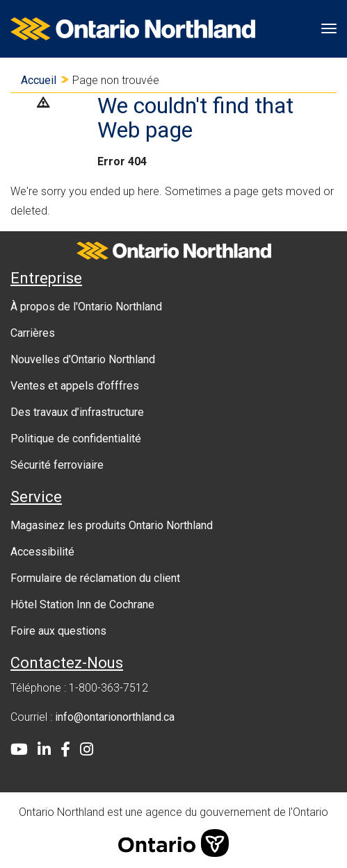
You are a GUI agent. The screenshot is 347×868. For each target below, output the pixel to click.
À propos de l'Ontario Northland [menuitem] (86, 307)
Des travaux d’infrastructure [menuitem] (77, 412)
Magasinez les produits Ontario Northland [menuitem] (112, 525)
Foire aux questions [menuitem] (58, 631)
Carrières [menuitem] (33, 333)
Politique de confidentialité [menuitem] (76, 439)
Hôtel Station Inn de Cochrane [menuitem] (82, 604)
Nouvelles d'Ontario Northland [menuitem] (83, 359)
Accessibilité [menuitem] (42, 552)
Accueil (39, 80)
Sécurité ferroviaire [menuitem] (57, 465)
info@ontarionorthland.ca (115, 717)
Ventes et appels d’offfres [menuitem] (75, 386)
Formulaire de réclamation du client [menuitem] (95, 578)
